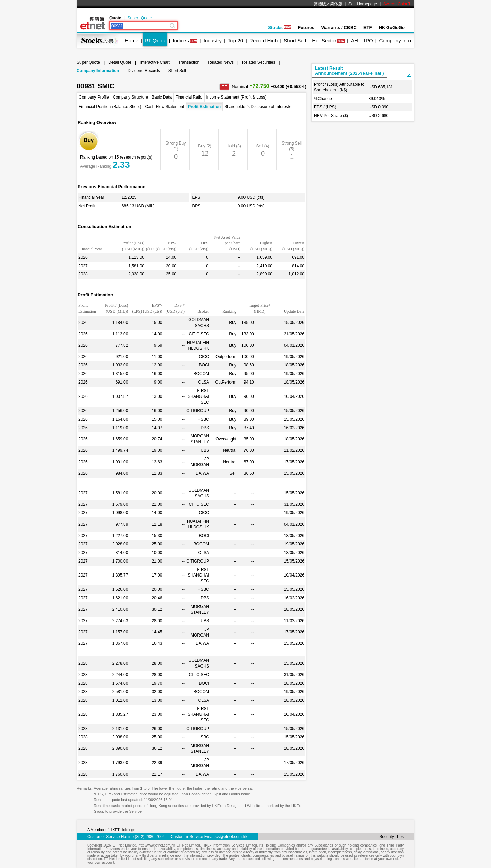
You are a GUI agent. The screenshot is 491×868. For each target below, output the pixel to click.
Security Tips (391, 837)
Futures (306, 27)
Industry (213, 40)
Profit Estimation (204, 107)
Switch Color (397, 4)
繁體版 (320, 4)
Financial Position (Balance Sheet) (110, 107)
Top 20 (235, 40)
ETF (368, 27)
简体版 (336, 4)
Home (132, 40)
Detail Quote (120, 62)
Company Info (395, 40)
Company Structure (130, 97)
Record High (263, 40)
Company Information (98, 71)
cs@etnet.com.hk (231, 837)
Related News (221, 62)
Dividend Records (144, 71)
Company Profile (94, 97)
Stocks (280, 27)
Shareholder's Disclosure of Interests (258, 107)
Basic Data (162, 97)
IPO (369, 40)
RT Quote (155, 40)
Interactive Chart (155, 62)
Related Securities (259, 62)
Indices (181, 40)
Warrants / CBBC (339, 27)
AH (354, 40)
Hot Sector (324, 40)
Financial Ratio (189, 97)
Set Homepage (363, 4)
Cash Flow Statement (165, 107)
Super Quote (139, 18)
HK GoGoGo (392, 27)
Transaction (189, 62)
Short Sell (295, 40)
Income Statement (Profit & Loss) (236, 97)
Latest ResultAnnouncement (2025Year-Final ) (349, 71)
